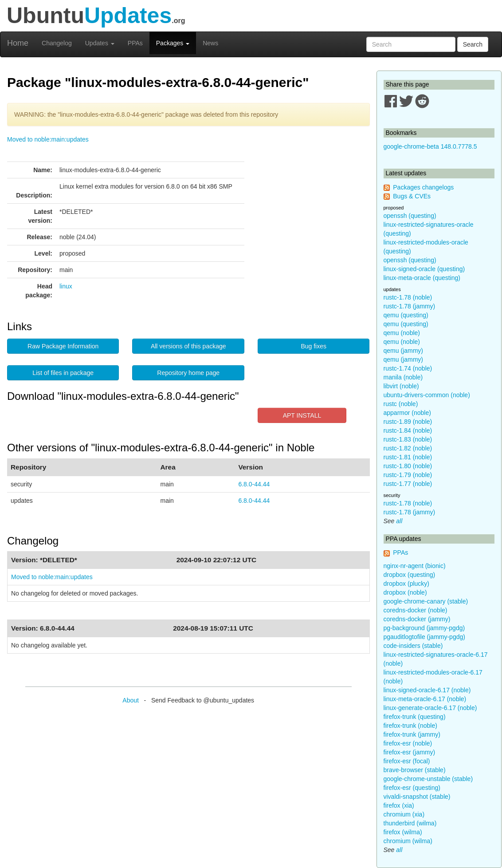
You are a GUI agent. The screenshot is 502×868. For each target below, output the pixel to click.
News (210, 43)
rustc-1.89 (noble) (408, 422)
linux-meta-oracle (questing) (422, 278)
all (399, 521)
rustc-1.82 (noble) (408, 448)
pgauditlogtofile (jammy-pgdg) (424, 637)
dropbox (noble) (405, 592)
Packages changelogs (423, 187)
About (131, 700)
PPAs (135, 43)
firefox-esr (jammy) (410, 752)
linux (66, 286)
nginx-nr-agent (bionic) (415, 566)
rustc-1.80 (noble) (408, 466)
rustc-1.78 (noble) (408, 297)
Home (18, 43)
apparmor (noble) (407, 413)
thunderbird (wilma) (410, 823)
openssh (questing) (410, 216)
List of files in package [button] (63, 373)
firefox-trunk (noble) (410, 726)
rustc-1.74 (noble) (408, 368)
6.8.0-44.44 (254, 484)
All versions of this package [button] (188, 346)
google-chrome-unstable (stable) (428, 779)
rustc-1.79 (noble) (408, 475)
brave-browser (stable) (415, 770)
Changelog (57, 43)
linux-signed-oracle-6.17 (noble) (427, 690)
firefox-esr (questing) (412, 788)
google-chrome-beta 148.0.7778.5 (430, 146)
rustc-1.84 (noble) (408, 430)
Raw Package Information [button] (63, 346)
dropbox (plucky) (407, 584)
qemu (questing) (406, 315)
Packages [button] (173, 43)
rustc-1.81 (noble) (408, 457)
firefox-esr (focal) (407, 761)
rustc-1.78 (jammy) (410, 306)
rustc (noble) (401, 404)
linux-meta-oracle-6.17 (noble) (425, 699)
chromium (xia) (404, 814)
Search (473, 44)
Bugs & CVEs (412, 196)
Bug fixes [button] (314, 346)
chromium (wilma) (408, 841)
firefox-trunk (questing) (415, 717)
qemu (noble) (402, 333)
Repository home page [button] (188, 373)
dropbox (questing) (410, 575)
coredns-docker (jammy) (417, 619)
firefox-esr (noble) (408, 743)
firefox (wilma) (403, 832)
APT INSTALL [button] (302, 415)
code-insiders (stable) (413, 646)
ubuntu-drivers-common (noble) (427, 395)
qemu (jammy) (403, 351)
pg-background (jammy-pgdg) (424, 628)
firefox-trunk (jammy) (412, 734)
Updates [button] (100, 43)
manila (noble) (403, 377)
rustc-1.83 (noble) (408, 439)
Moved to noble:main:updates (48, 139)
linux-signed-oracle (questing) (424, 269)
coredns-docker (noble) (416, 610)
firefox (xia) (399, 805)
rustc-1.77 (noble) (408, 484)
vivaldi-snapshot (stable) (417, 797)
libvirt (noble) (401, 386)
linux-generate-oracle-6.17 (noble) (430, 708)
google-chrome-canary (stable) (426, 601)
